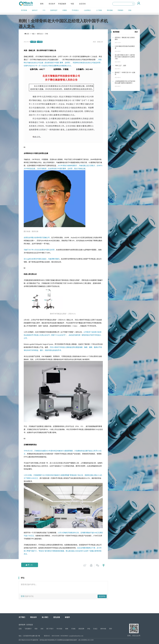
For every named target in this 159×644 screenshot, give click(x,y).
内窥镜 (65, 10)
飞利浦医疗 (28, 629)
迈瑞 (20, 629)
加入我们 (45, 617)
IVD (44, 10)
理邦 (111, 629)
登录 (23, 596)
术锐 (89, 629)
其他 (130, 10)
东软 (42, 629)
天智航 (73, 629)
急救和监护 (54, 10)
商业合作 (33, 617)
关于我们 (22, 617)
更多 (136, 32)
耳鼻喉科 (120, 10)
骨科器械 (110, 10)
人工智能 (99, 10)
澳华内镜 (103, 629)
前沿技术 (52, 4)
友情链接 (30, 625)
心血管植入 (88, 10)
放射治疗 (35, 10)
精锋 (67, 629)
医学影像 (24, 10)
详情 (47, 34)
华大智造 (59, 629)
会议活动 (82, 4)
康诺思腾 (81, 629)
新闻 (42, 4)
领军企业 (40, 34)
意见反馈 (57, 617)
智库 (34, 42)
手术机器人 (75, 10)
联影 (36, 629)
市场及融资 (62, 4)
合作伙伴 (22, 625)
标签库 (67, 617)
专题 (72, 4)
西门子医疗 (50, 629)
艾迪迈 (95, 629)
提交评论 (102, 596)
